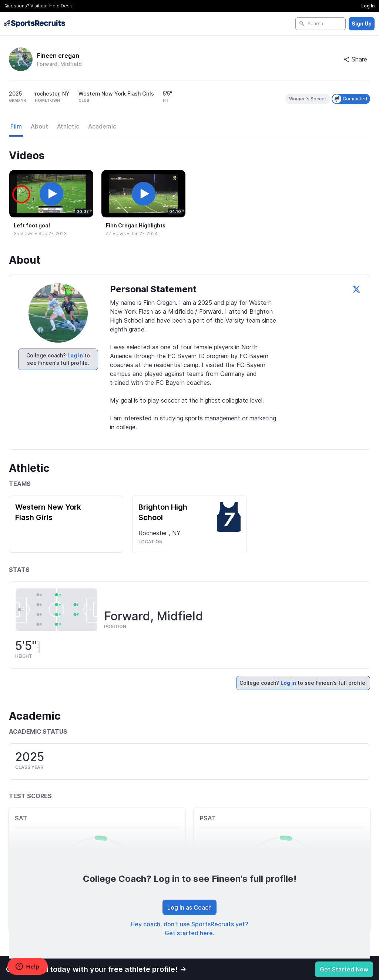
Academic (102, 126)
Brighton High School (163, 512)
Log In (368, 6)
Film (16, 126)
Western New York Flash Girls (48, 512)
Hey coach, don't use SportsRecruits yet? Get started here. (189, 929)
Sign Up (362, 24)
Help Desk (61, 6)
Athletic (68, 126)
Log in (75, 355)
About (39, 126)
